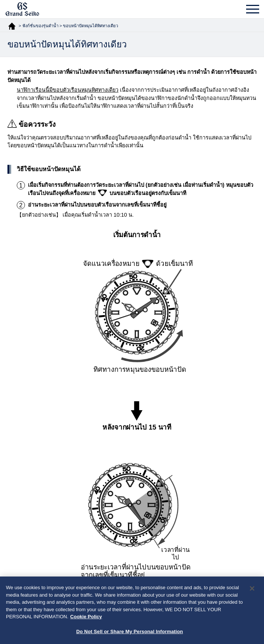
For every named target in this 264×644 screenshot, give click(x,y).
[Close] (252, 590)
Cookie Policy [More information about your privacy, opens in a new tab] (86, 618)
